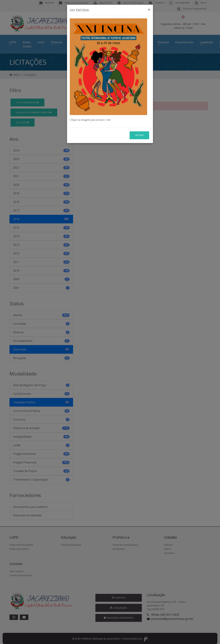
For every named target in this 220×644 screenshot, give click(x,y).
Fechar (139, 135)
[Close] (149, 10)
